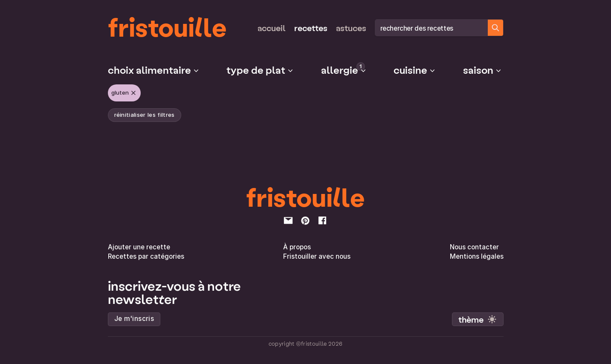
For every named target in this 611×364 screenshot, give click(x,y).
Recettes (311, 28)
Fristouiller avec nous (317, 256)
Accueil (272, 28)
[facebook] (322, 220)
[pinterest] (305, 220)
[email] (288, 220)
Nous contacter (474, 247)
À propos (297, 247)
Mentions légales (477, 256)
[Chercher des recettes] (495, 28)
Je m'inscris (134, 319)
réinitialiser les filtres (145, 115)
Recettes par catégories (146, 256)
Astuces (351, 28)
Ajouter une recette (139, 247)
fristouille (167, 26)
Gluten (124, 93)
